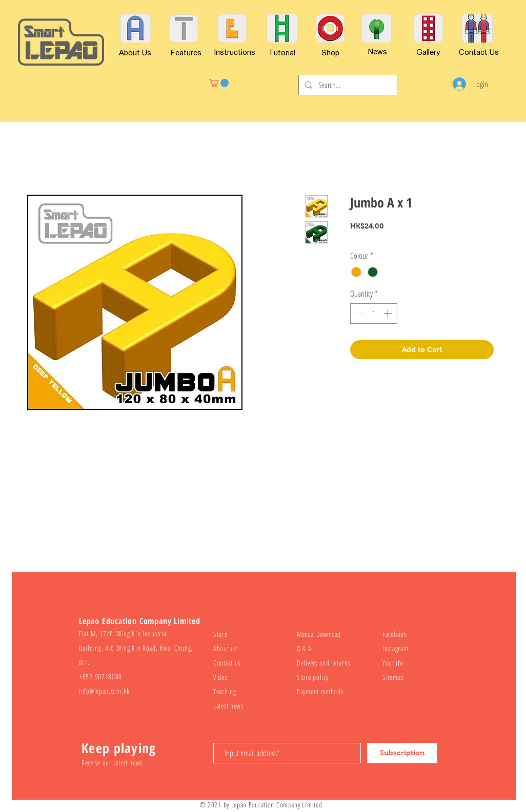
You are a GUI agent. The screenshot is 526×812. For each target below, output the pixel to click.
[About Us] (135, 52)
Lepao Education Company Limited (277, 805)
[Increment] (389, 314)
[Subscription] (402, 753)
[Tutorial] (282, 52)
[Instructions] (235, 52)
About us (225, 648)
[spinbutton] (374, 314)
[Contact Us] (479, 52)
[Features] (186, 52)
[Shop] (330, 52)
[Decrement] (359, 314)
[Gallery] (428, 52)
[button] (219, 83)
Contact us (227, 663)
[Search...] (347, 85)
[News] (377, 51)
